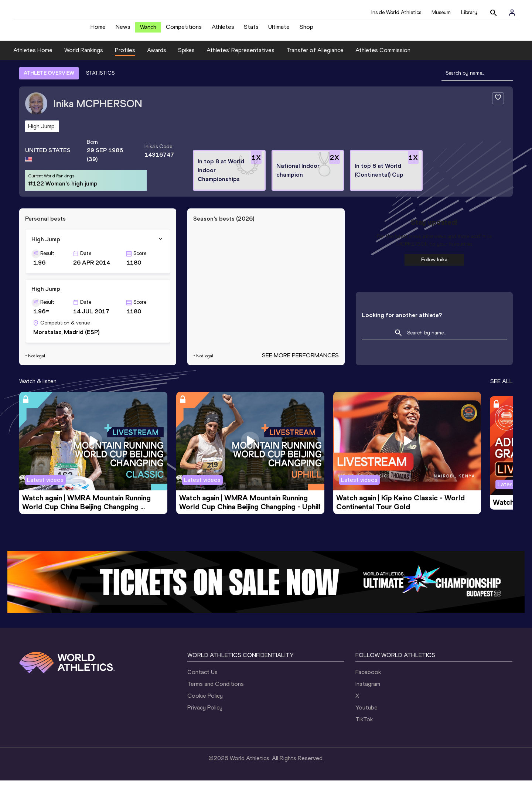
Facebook (368, 678)
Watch (148, 30)
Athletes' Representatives (241, 56)
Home (98, 30)
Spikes (186, 56)
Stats (251, 30)
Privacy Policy (205, 713)
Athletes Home (33, 56)
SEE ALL (502, 387)
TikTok (364, 725)
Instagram (368, 689)
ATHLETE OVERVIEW (49, 79)
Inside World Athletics (396, 12)
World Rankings (84, 56)
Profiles (125, 56)
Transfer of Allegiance (315, 56)
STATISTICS (100, 79)
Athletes (223, 30)
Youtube (366, 713)
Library (469, 12)
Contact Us (202, 678)
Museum (441, 12)
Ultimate (279, 30)
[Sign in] (512, 13)
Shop (306, 30)
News (123, 30)
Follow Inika (434, 265)
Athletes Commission (383, 56)
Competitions (184, 30)
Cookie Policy (205, 701)
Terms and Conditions (216, 689)
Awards (157, 56)
